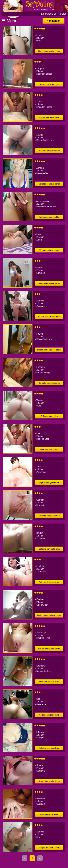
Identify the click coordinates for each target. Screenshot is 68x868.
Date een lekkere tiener (49, 582)
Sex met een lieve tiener (49, 283)
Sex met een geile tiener (49, 781)
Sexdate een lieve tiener (49, 184)
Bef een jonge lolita (49, 416)
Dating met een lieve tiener (49, 615)
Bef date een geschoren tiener (49, 151)
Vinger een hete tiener (49, 848)
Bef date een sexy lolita (49, 748)
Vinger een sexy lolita (49, 84)
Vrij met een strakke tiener (49, 317)
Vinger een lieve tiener (49, 250)
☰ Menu (10, 21)
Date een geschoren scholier (49, 450)
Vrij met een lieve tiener (49, 117)
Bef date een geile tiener (49, 51)
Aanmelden (53, 21)
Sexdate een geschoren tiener (49, 516)
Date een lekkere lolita (49, 682)
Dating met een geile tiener (49, 350)
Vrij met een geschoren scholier (49, 483)
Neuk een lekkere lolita (49, 715)
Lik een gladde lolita (49, 814)
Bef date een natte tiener (49, 648)
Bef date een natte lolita (49, 549)
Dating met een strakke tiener (49, 218)
